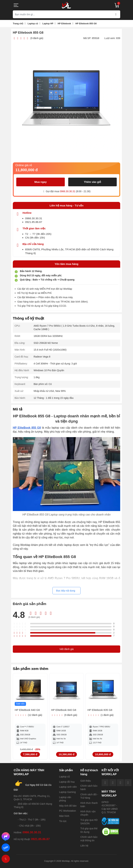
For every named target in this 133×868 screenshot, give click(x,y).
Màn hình (64, 816)
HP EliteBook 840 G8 (64, 710)
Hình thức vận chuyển (88, 813)
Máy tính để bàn (68, 806)
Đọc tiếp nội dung (66, 591)
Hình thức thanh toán (89, 805)
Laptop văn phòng (65, 799)
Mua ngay (41, 182)
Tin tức (63, 821)
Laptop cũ (65, 777)
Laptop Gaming (68, 792)
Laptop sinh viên (68, 787)
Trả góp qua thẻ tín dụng (89, 830)
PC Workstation (68, 811)
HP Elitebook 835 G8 (100, 710)
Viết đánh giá (66, 649)
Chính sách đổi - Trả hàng (89, 796)
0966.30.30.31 (68, 191)
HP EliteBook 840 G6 (27, 710)
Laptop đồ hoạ (67, 782)
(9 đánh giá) (37, 38)
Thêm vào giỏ (93, 182)
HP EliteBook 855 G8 (27, 428)
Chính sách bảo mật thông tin (89, 839)
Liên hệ (84, 846)
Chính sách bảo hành (89, 788)
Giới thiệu (86, 781)
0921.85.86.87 (34, 222)
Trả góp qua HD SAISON (89, 822)
